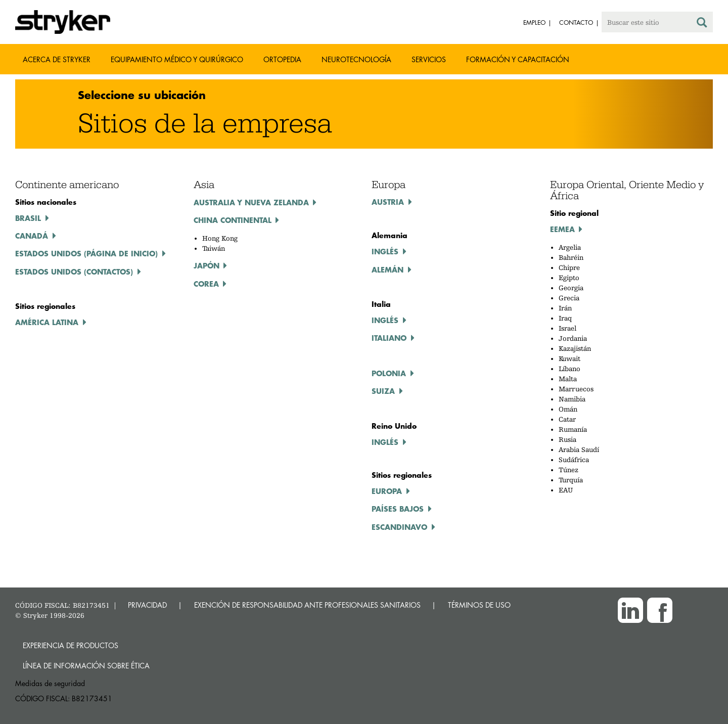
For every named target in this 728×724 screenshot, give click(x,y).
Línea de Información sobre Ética (86, 666)
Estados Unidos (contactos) (74, 271)
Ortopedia (282, 59)
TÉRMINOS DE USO (479, 605)
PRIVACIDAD (147, 605)
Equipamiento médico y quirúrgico (177, 59)
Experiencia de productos (71, 645)
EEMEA (562, 229)
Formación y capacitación (518, 59)
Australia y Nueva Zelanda (251, 202)
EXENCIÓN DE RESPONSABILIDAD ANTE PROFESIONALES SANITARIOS (307, 605)
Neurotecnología (356, 59)
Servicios (429, 59)
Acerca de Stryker (57, 59)
